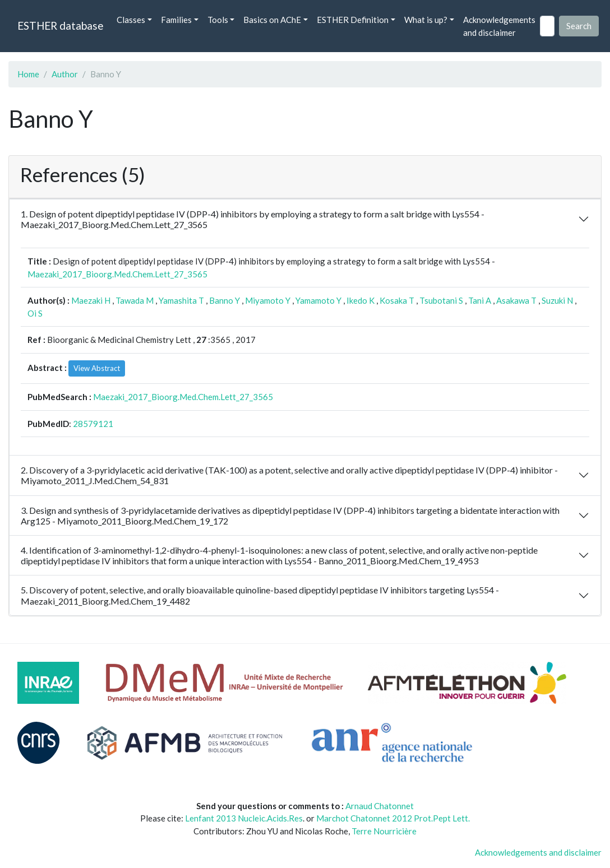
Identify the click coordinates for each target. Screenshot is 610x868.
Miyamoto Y (268, 300)
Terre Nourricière (384, 831)
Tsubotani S (441, 300)
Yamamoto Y (318, 300)
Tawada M (135, 300)
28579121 (93, 424)
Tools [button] (218, 20)
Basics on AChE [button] (272, 20)
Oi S (35, 313)
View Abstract (97, 368)
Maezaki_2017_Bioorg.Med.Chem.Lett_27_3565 (117, 274)
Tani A (480, 300)
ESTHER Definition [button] (353, 20)
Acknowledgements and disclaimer (499, 26)
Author (65, 74)
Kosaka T (397, 300)
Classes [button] (131, 20)
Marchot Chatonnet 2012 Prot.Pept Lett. (393, 818)
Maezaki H (91, 300)
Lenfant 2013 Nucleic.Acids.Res (244, 818)
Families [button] (176, 20)
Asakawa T (516, 300)
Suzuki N (557, 300)
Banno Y (225, 300)
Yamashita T (181, 300)
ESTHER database (60, 25)
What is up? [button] (426, 20)
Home (28, 74)
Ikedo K (361, 300)
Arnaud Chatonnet (380, 806)
